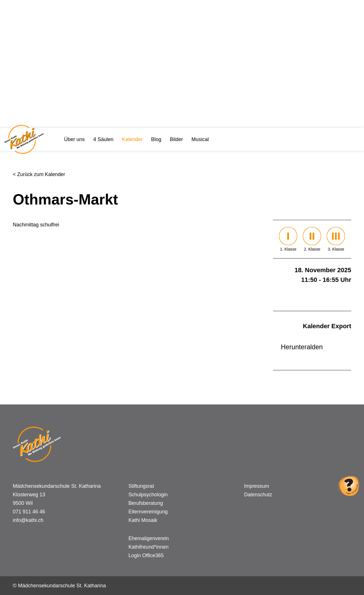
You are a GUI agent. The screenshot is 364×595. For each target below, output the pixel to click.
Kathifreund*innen (149, 547)
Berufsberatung (146, 503)
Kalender (132, 139)
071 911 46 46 (29, 512)
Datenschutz (258, 495)
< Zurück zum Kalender (39, 174)
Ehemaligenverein (149, 538)
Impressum (257, 486)
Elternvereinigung (148, 512)
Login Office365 (146, 555)
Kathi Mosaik (143, 520)
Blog (156, 139)
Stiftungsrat (141, 486)
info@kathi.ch (28, 520)
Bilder (176, 139)
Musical (200, 139)
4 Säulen (103, 139)
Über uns (74, 139)
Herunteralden (301, 347)
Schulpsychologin (148, 495)
